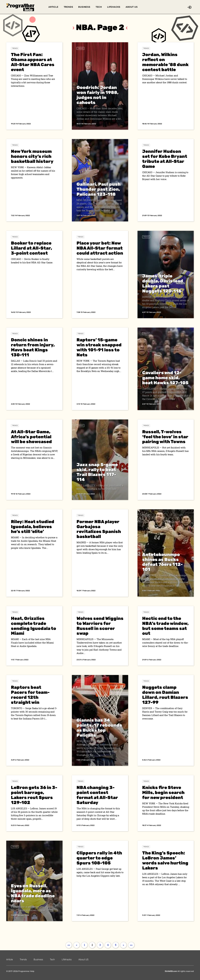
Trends (68, 7)
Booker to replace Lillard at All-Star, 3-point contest (31, 248)
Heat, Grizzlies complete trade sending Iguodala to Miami (34, 626)
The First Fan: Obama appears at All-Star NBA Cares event (33, 62)
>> (131, 945)
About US (132, 7)
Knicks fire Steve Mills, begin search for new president (163, 793)
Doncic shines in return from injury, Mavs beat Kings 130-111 (33, 347)
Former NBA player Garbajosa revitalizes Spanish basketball (99, 529)
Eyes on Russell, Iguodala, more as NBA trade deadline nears (33, 893)
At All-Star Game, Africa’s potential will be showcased (31, 437)
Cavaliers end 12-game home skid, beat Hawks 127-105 (165, 378)
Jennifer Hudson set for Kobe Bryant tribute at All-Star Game (165, 159)
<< (69, 945)
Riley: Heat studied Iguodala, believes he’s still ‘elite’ (33, 527)
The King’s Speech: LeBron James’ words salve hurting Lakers (165, 860)
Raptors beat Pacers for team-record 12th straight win (30, 695)
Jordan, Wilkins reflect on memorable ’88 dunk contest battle (165, 62)
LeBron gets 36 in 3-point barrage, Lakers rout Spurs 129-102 (34, 795)
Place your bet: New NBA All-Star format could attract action (100, 248)
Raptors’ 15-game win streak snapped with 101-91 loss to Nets (99, 347)
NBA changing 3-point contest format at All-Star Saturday (97, 795)
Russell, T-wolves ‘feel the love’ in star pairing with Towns (165, 437)
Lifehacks (114, 7)
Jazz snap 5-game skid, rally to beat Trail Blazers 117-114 (97, 472)
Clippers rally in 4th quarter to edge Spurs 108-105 (99, 858)
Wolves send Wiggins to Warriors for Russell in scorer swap (100, 626)
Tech (99, 7)
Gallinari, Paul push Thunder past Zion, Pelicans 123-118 (99, 189)
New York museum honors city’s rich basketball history (32, 156)
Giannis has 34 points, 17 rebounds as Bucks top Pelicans (99, 728)
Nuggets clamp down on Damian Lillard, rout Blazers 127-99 (165, 695)
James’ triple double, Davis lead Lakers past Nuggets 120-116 (163, 283)
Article (53, 7)
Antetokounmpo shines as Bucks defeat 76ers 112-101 (162, 562)
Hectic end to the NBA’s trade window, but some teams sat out (165, 626)
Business (84, 7)
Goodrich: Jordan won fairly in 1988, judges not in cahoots (97, 95)
